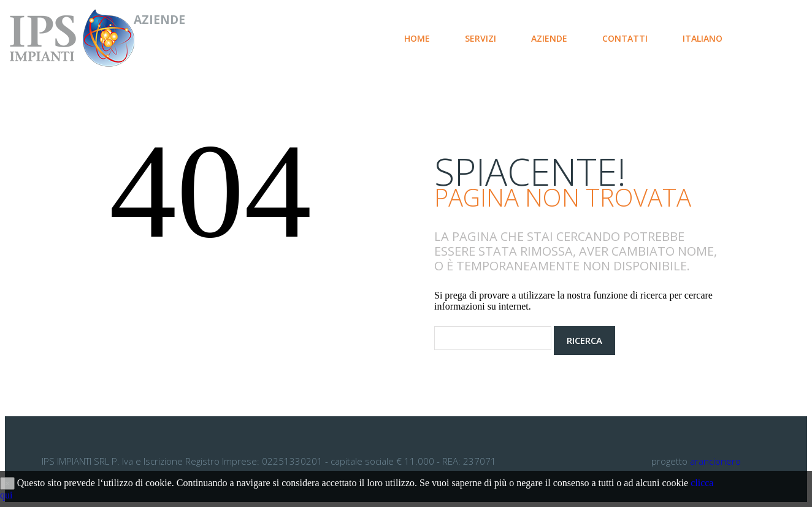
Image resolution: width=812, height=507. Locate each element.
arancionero (715, 461)
